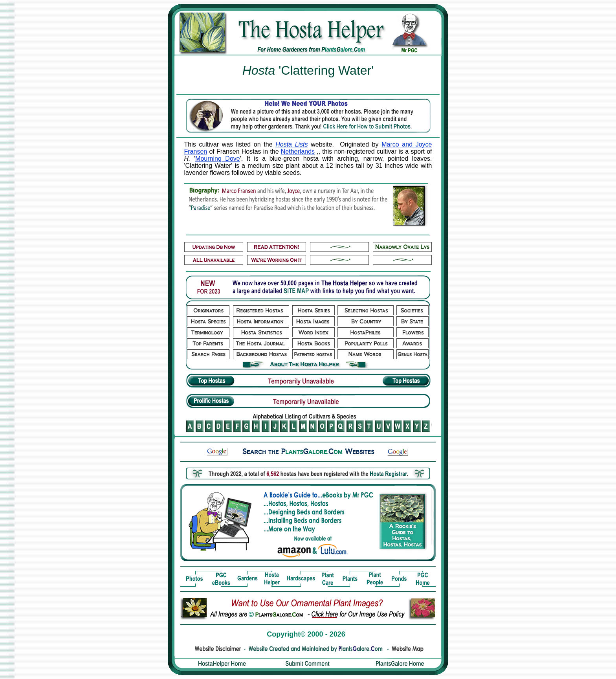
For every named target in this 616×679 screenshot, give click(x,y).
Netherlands (298, 151)
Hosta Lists (291, 144)
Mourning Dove (218, 159)
